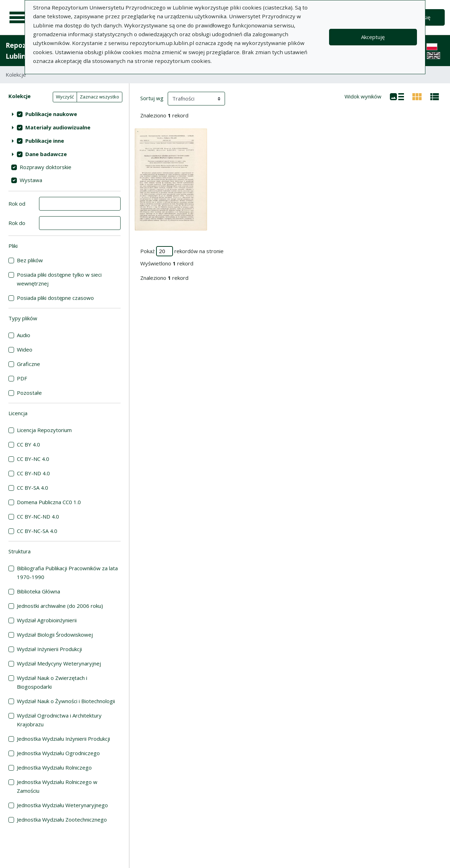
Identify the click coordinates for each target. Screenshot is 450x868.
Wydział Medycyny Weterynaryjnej (59, 663)
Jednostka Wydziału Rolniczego (54, 767)
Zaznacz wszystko (99, 97)
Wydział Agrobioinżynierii (47, 620)
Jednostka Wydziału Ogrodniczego (58, 753)
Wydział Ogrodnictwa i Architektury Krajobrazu (59, 720)
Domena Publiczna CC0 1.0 (49, 502)
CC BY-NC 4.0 (33, 459)
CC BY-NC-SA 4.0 (37, 531)
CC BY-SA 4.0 (33, 488)
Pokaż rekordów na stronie (182, 251)
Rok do (17, 223)
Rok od (17, 204)
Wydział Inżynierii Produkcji (49, 649)
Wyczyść (65, 97)
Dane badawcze (46, 154)
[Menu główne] (18, 18)
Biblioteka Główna (38, 591)
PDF (22, 378)
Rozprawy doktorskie (46, 167)
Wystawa (31, 180)
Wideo (25, 349)
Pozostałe (29, 393)
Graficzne (28, 364)
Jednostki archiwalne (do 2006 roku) (60, 606)
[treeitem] (65, 114)
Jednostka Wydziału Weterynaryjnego (62, 805)
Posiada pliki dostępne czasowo (55, 298)
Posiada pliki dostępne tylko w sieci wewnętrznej (59, 279)
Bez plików (30, 260)
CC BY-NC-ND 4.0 (38, 516)
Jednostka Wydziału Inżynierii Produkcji (63, 739)
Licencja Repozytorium (44, 430)
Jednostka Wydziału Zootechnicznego (62, 819)
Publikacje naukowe (51, 114)
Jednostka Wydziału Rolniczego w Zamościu (57, 786)
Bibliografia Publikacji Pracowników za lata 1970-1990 (67, 573)
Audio (24, 335)
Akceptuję (373, 37)
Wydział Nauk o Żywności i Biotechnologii (66, 701)
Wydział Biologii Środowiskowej (55, 635)
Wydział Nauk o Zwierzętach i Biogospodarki (52, 682)
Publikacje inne (45, 141)
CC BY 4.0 (28, 444)
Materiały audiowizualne (58, 127)
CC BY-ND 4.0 (33, 473)
